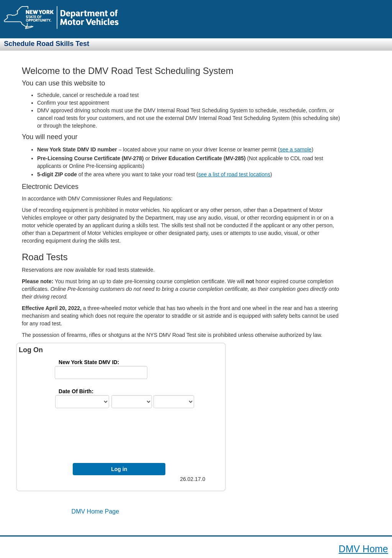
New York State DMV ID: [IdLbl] (89, 362)
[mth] (132, 402)
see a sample (296, 149)
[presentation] (125, 438)
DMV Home (363, 549)
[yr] (174, 402)
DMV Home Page (96, 511)
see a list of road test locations (234, 174)
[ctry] (82, 402)
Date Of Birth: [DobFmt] (76, 391)
